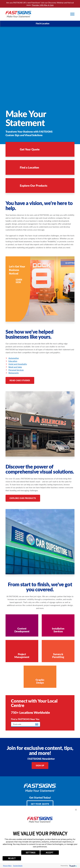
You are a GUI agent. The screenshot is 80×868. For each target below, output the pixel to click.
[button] (76, 810)
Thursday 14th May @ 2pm (43, 5)
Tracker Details (18, 866)
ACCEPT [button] (50, 853)
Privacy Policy (7, 866)
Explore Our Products (23, 498)
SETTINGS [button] (31, 853)
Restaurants (14, 373)
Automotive (14, 358)
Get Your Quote (40, 804)
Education (13, 361)
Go (37, 724)
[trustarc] (73, 866)
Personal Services (16, 370)
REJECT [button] (12, 858)
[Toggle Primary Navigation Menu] (72, 14)
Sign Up (40, 765)
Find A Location (40, 24)
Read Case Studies (20, 380)
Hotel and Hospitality (18, 364)
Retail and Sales (15, 367)
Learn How (16, 281)
